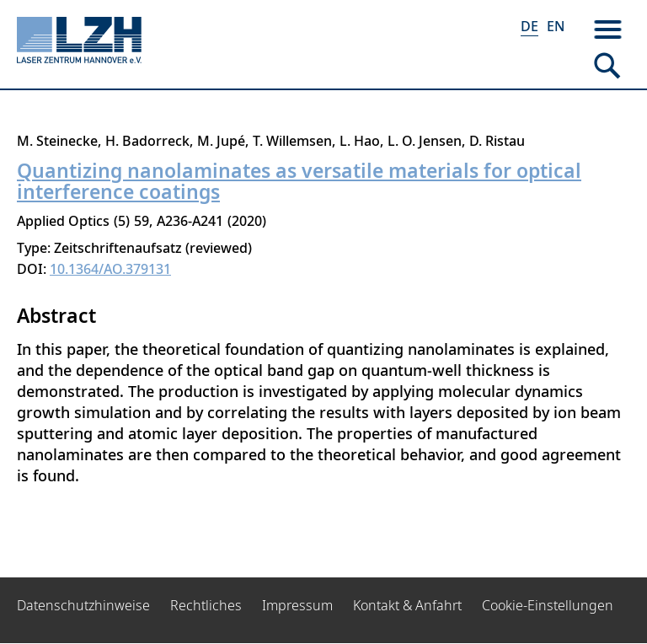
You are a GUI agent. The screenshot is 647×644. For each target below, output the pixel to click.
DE (529, 26)
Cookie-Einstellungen (548, 605)
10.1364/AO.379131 (110, 269)
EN (556, 26)
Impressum (297, 605)
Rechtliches (206, 605)
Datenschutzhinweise (83, 605)
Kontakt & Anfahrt (407, 605)
